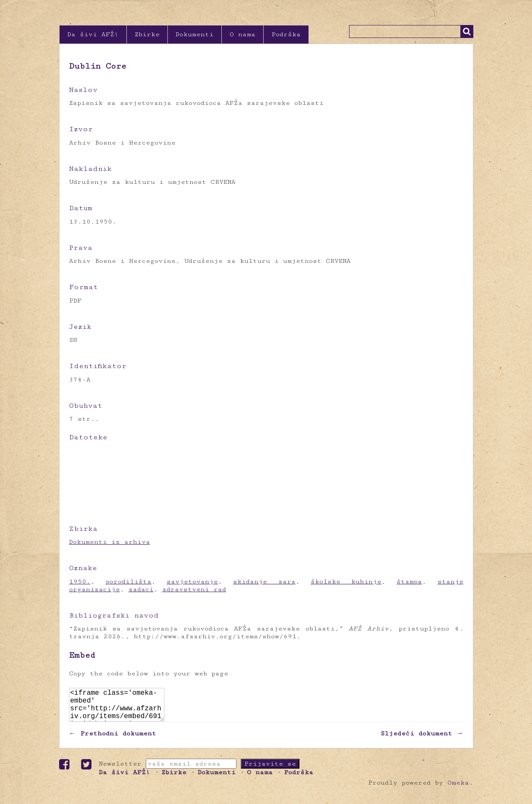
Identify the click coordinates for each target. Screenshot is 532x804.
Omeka (458, 790)
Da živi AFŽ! (93, 34)
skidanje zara (264, 582)
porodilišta (129, 582)
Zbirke (147, 34)
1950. (80, 582)
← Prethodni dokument (113, 740)
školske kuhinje (346, 582)
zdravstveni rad (194, 589)
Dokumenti (195, 34)
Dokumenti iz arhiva (110, 542)
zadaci (141, 589)
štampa (409, 582)
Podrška (286, 34)
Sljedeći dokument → (422, 740)
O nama (242, 34)
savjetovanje (192, 582)
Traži (467, 32)
